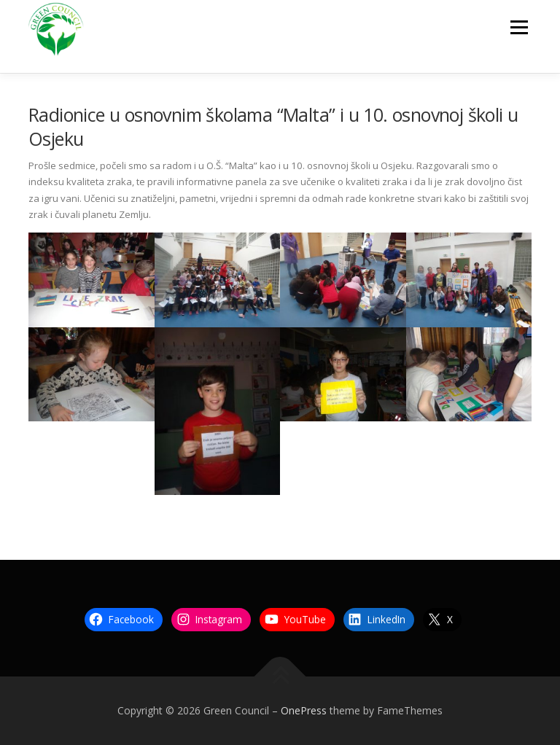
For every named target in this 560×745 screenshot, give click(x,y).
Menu (519, 27)
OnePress (304, 710)
